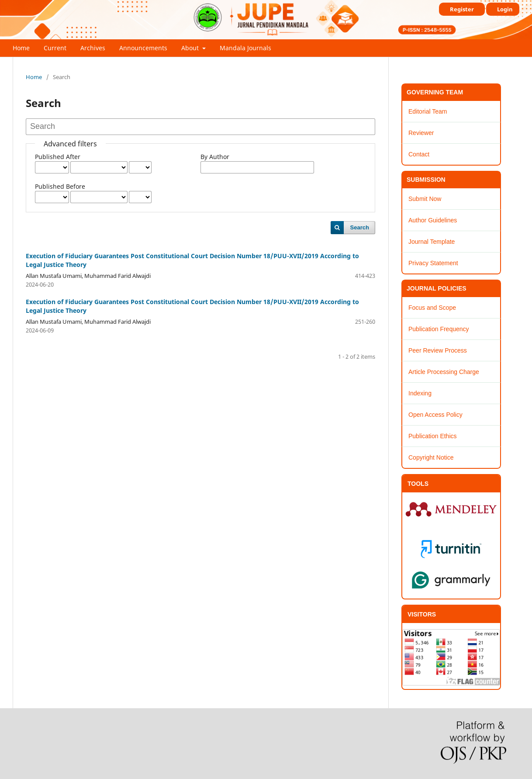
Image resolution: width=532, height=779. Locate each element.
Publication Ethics (433, 436)
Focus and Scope (432, 308)
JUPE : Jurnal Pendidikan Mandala (100, 33)
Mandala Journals (245, 48)
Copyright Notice (431, 457)
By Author (215, 157)
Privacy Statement (433, 263)
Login (505, 9)
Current (55, 48)
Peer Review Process (438, 350)
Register (462, 9)
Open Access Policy (435, 415)
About (191, 48)
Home (21, 48)
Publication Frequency (439, 329)
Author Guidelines (433, 220)
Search (360, 227)
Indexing (420, 393)
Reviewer (421, 133)
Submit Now (425, 199)
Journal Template (432, 242)
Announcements (143, 48)
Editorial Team (428, 111)
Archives (93, 48)
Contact (419, 154)
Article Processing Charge (444, 372)
